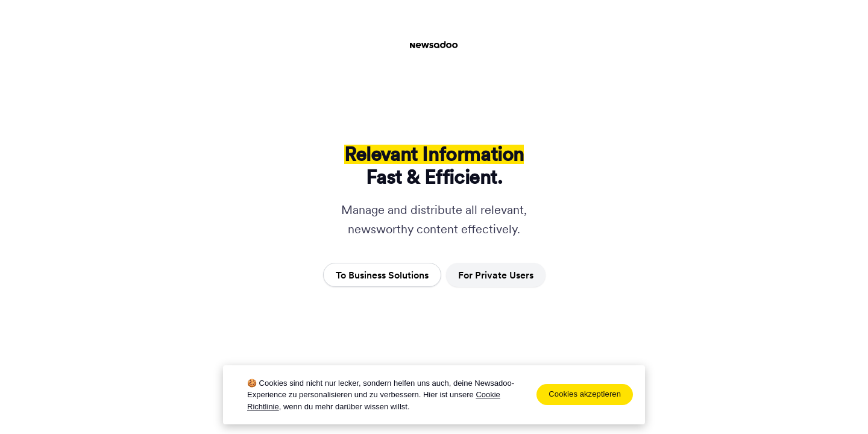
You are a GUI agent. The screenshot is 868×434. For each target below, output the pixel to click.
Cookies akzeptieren (585, 394)
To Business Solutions (382, 275)
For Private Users (496, 275)
